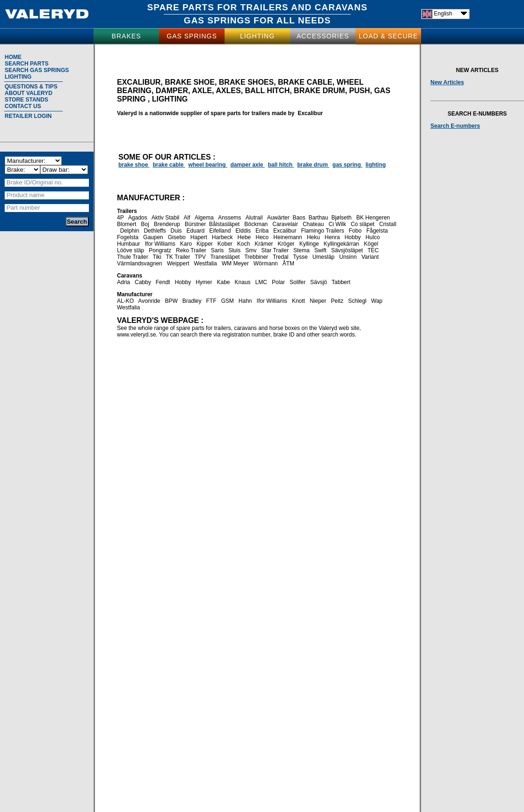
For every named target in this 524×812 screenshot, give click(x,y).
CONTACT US (23, 106)
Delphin (130, 231)
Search (77, 222)
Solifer (298, 282)
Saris (217, 250)
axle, (204, 91)
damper (172, 91)
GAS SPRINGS (217, 20)
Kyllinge (309, 244)
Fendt (163, 282)
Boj (145, 224)
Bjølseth (341, 218)
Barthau (318, 218)
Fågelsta (377, 231)
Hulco (373, 237)
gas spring (348, 165)
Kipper (205, 244)
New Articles (447, 82)
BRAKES (127, 36)
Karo (186, 244)
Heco (262, 237)
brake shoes (246, 82)
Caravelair (285, 224)
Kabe (224, 282)
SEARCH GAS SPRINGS (37, 70)
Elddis (243, 231)
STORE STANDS (26, 100)
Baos (299, 218)
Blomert (127, 224)
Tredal (281, 257)
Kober (225, 244)
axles (228, 91)
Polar (278, 282)
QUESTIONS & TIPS (31, 87)
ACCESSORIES (323, 36)
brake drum (313, 165)
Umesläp (324, 257)
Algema (204, 218)
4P (120, 218)
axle (258, 165)
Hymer (204, 282)
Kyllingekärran (342, 244)
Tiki (157, 257)
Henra (332, 237)
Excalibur (285, 231)
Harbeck (222, 237)
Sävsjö (319, 282)
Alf (187, 218)
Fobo (355, 231)
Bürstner (195, 224)
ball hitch (281, 165)
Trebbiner (256, 257)
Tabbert (341, 282)
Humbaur (128, 244)
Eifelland (220, 231)
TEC (373, 250)
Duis (176, 231)
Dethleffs (155, 231)
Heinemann (287, 237)
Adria (124, 282)
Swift (320, 250)
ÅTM (288, 263)
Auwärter (278, 218)
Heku (313, 237)
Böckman (256, 224)
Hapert (199, 237)
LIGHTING (257, 36)
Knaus (243, 282)
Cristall (388, 224)
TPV (200, 257)
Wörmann (266, 263)
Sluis (234, 250)
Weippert (178, 263)
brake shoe (190, 82)
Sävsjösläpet (347, 250)
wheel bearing (207, 165)
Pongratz (160, 250)
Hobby (353, 237)
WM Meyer (235, 263)
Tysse (300, 257)
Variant (370, 257)
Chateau (313, 224)
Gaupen (153, 237)
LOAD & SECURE (389, 36)
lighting (170, 99)
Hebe (244, 237)
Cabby (143, 282)
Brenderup (167, 224)
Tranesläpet (225, 257)
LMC (261, 282)
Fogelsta (128, 237)
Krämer (264, 244)
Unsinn (348, 257)
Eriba (262, 231)
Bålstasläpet (224, 224)
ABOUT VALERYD (29, 93)
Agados (138, 218)
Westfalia (206, 263)
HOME (13, 57)
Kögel (371, 244)
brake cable (305, 82)
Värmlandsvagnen (140, 263)
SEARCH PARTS (27, 64)
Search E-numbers (455, 126)
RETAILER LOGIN (28, 116)
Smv (251, 250)
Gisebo (177, 237)
